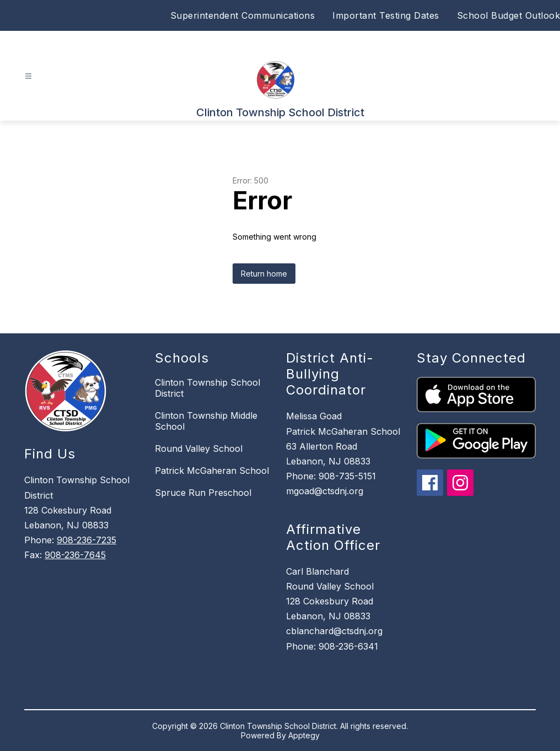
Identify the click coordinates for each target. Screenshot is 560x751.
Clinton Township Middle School (206, 421)
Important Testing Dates (386, 15)
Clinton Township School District (208, 388)
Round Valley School (199, 449)
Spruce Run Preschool (203, 493)
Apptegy (304, 735)
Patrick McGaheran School (212, 471)
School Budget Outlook (509, 15)
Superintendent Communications (243, 15)
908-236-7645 (75, 555)
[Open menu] (28, 76)
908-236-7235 (87, 540)
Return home (264, 274)
